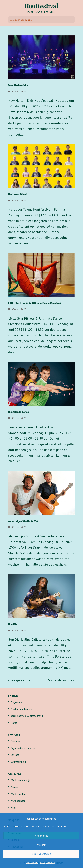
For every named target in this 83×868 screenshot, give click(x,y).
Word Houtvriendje (20, 780)
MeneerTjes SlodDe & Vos (23, 521)
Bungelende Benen (19, 412)
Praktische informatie (22, 709)
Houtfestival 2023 (17, 91)
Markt (14, 723)
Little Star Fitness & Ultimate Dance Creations (35, 303)
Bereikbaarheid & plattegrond (27, 716)
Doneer (14, 787)
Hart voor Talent (17, 194)
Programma (17, 702)
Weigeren (42, 845)
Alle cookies (42, 836)
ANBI (13, 808)
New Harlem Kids (18, 86)
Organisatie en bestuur (23, 748)
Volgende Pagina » (61, 680)
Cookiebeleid (32, 862)
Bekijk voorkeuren (42, 854)
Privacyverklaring (47, 862)
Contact (15, 755)
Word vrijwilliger (19, 794)
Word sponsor (18, 801)
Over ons (15, 741)
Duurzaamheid (18, 762)
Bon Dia (13, 624)
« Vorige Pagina (19, 680)
